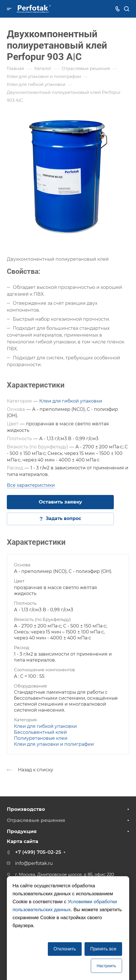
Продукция (22, 831)
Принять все (103, 949)
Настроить (106, 966)
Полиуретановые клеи (41, 738)
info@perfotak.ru (34, 863)
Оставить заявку (60, 502)
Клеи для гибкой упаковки (71, 401)
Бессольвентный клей (40, 732)
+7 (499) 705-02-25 (38, 852)
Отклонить (65, 949)
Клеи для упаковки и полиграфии (54, 744)
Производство (26, 809)
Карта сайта (22, 841)
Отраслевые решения (36, 820)
